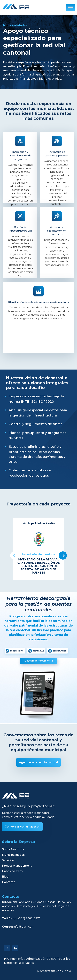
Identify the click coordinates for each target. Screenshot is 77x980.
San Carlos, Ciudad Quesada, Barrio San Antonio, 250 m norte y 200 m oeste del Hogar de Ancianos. (36, 906)
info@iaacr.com (24, 927)
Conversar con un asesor (22, 827)
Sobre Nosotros (13, 849)
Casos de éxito (12, 871)
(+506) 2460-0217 (28, 918)
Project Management (17, 866)
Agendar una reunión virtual (38, 762)
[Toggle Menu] (71, 7)
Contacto (9, 882)
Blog (5, 877)
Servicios (8, 860)
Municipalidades (13, 855)
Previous (14, 555)
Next (63, 555)
